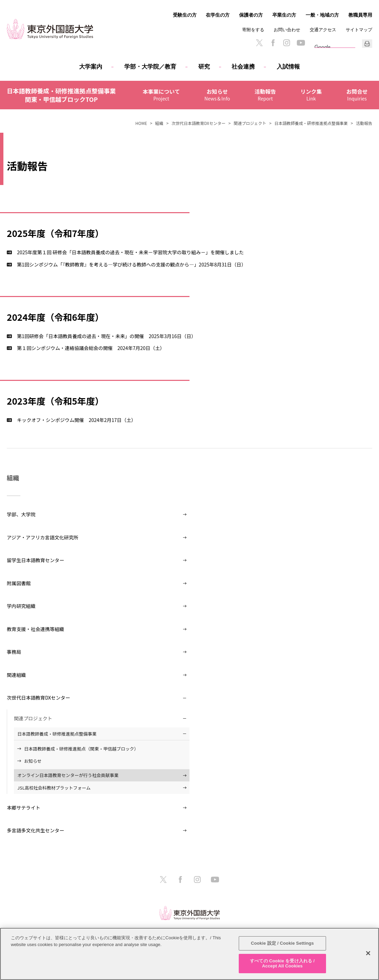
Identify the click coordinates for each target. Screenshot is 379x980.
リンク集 (315, 92)
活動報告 (270, 92)
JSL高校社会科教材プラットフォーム (54, 788)
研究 (204, 67)
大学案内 (91, 67)
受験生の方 (185, 15)
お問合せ (361, 92)
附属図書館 (19, 583)
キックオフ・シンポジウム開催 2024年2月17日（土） (76, 420)
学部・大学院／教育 (150, 67)
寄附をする (253, 30)
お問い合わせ (287, 30)
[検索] (323, 47)
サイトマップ (359, 30)
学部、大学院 (21, 514)
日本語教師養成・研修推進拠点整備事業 (311, 123)
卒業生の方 (284, 15)
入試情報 (288, 67)
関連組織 (16, 675)
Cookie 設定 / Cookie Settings (283, 943)
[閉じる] (368, 953)
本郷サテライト (24, 808)
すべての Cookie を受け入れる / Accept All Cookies (282, 964)
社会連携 (243, 67)
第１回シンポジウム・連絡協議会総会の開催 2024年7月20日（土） (91, 348)
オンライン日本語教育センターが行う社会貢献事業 (68, 775)
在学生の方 (218, 15)
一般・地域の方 (322, 15)
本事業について (166, 92)
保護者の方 (251, 15)
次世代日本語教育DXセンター (198, 123)
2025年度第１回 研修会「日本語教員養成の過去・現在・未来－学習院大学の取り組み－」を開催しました (130, 252)
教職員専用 (360, 15)
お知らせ (222, 92)
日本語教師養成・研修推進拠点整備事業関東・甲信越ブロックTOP (61, 95)
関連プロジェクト (250, 123)
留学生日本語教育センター (35, 560)
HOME (141, 123)
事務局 (14, 652)
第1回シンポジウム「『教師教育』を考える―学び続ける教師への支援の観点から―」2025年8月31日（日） (131, 264)
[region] (189, 954)
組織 (159, 123)
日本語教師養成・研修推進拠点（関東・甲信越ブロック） (81, 749)
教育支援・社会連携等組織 (35, 629)
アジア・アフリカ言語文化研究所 (43, 537)
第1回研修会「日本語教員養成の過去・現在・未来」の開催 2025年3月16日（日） (106, 336)
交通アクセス (323, 30)
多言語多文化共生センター (35, 830)
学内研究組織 (21, 606)
